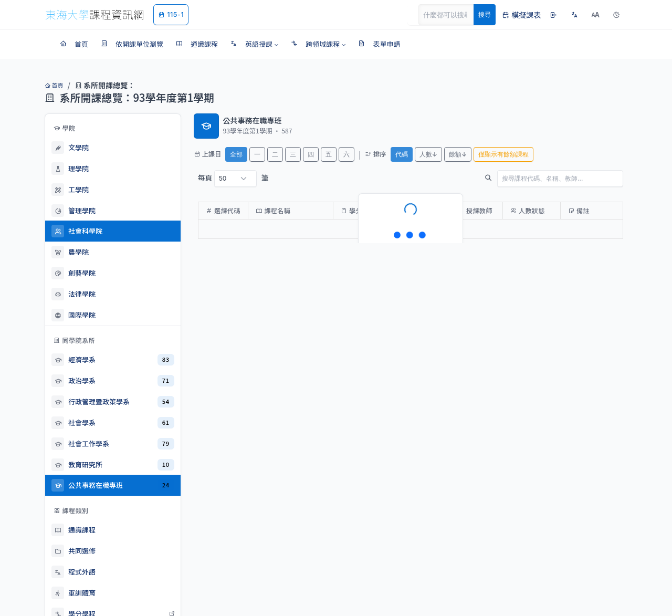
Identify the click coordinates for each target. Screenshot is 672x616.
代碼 (402, 154)
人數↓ (428, 154)
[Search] (452, 15)
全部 (236, 154)
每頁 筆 (233, 179)
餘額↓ (458, 154)
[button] (254, 44)
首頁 (54, 85)
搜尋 (485, 14)
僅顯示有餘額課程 (503, 154)
